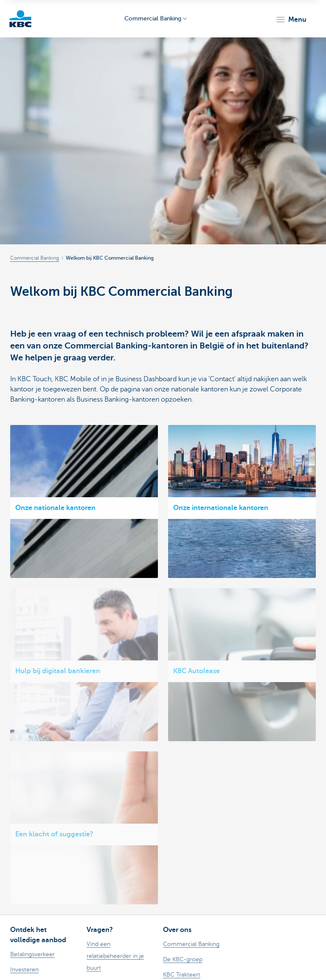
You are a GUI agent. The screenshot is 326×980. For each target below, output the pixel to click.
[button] (291, 20)
